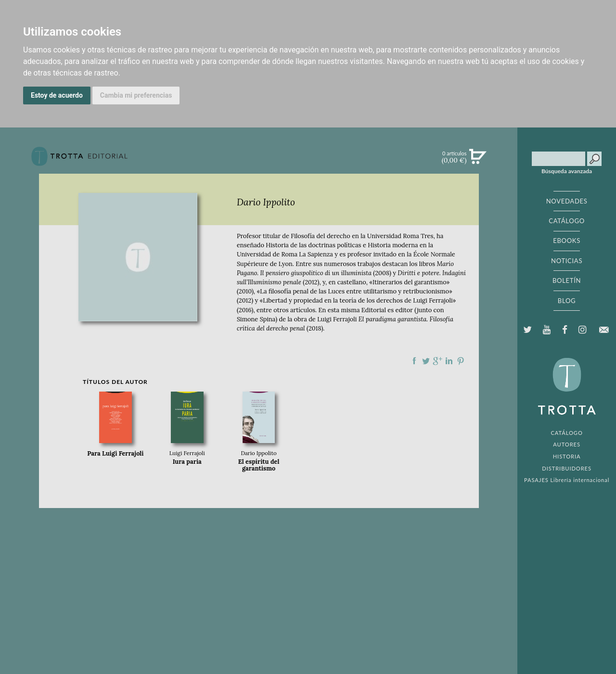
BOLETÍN (567, 280)
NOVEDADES (567, 201)
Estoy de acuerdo (57, 95)
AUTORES (567, 444)
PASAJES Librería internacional (567, 480)
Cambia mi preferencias (136, 95)
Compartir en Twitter (426, 361)
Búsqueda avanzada (567, 171)
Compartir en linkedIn (449, 361)
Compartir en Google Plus (437, 361)
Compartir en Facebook (414, 361)
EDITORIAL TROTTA (567, 389)
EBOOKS (567, 241)
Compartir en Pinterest (461, 361)
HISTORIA (567, 456)
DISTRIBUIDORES (567, 468)
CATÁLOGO (567, 221)
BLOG (567, 301)
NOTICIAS (567, 261)
